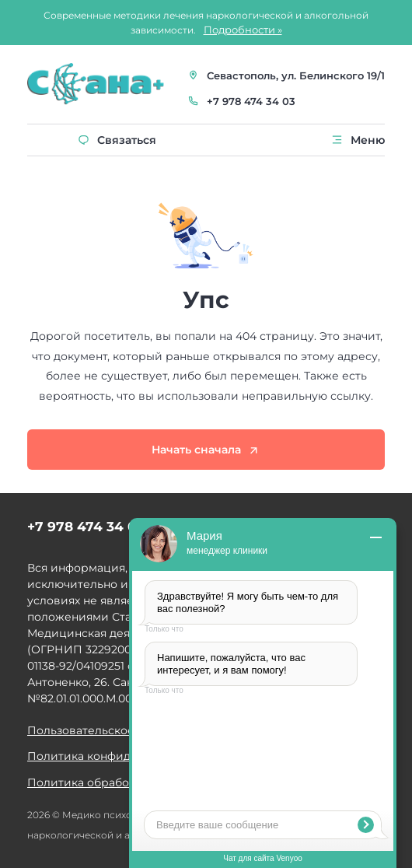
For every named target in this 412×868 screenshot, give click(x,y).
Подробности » (243, 30)
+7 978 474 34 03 (251, 101)
